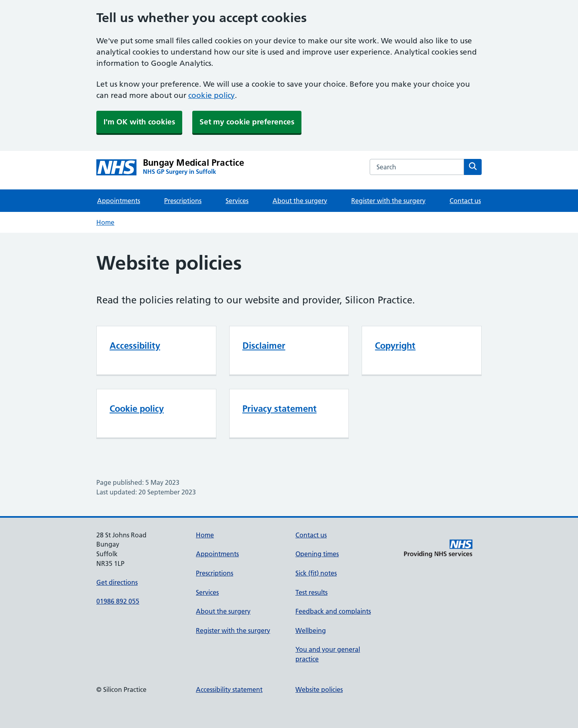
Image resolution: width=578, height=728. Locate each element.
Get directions (117, 582)
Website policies (319, 689)
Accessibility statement (229, 689)
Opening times (317, 554)
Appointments (119, 201)
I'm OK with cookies (139, 122)
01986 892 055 (118, 601)
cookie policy (212, 95)
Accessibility (135, 346)
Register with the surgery (388, 201)
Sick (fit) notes (316, 573)
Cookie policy (137, 409)
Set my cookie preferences (247, 122)
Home (105, 222)
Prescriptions (183, 201)
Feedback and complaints (333, 611)
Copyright (395, 346)
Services (237, 201)
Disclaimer (264, 346)
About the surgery (300, 201)
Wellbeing (311, 630)
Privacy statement (280, 409)
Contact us (465, 201)
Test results (311, 592)
